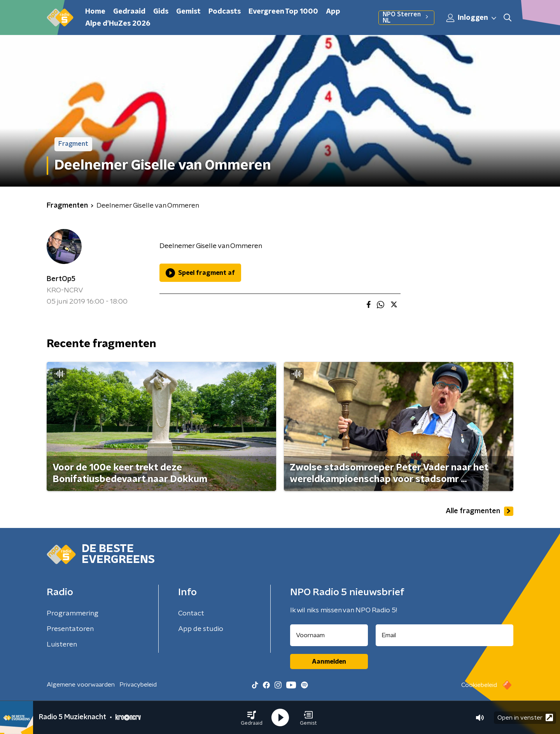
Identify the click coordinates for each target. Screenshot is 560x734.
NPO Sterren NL (406, 17)
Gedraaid (129, 12)
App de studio (201, 629)
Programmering (73, 613)
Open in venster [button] (525, 717)
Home (95, 12)
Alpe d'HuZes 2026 (118, 24)
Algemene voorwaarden (81, 685)
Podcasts (225, 12)
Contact (191, 613)
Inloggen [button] (472, 18)
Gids (161, 12)
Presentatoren (70, 629)
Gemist (188, 12)
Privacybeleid (138, 685)
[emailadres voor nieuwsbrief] (445, 635)
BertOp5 (61, 279)
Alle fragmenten (479, 511)
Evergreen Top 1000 (283, 12)
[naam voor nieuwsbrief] (329, 635)
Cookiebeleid (479, 685)
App (333, 12)
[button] (252, 718)
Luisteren (62, 645)
